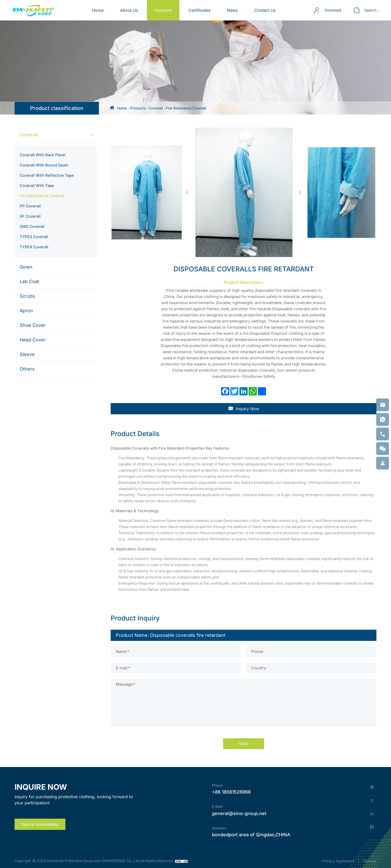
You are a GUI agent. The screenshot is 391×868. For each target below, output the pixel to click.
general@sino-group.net (239, 813)
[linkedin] (372, 814)
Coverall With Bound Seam (44, 165)
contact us (265, 10)
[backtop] (383, 463)
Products (138, 108)
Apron (26, 311)
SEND (244, 744)
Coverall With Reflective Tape (47, 175)
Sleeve (27, 354)
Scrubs (27, 296)
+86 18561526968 (231, 792)
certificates (199, 10)
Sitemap (370, 861)
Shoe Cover (33, 325)
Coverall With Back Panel (43, 155)
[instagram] (372, 787)
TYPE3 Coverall (34, 237)
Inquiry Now (244, 409)
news (232, 10)
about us (129, 10)
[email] (383, 405)
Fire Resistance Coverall (186, 108)
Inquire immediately (40, 824)
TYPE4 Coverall (34, 247)
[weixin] (383, 449)
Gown (26, 267)
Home (98, 10)
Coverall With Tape (37, 186)
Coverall (156, 108)
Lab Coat (29, 281)
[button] (187, 192)
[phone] (383, 434)
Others (27, 369)
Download (327, 10)
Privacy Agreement (338, 861)
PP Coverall (30, 206)
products (163, 10)
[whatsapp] (383, 419)
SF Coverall (30, 216)
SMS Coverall (32, 226)
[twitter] (372, 800)
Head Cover (33, 340)
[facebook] (372, 827)
